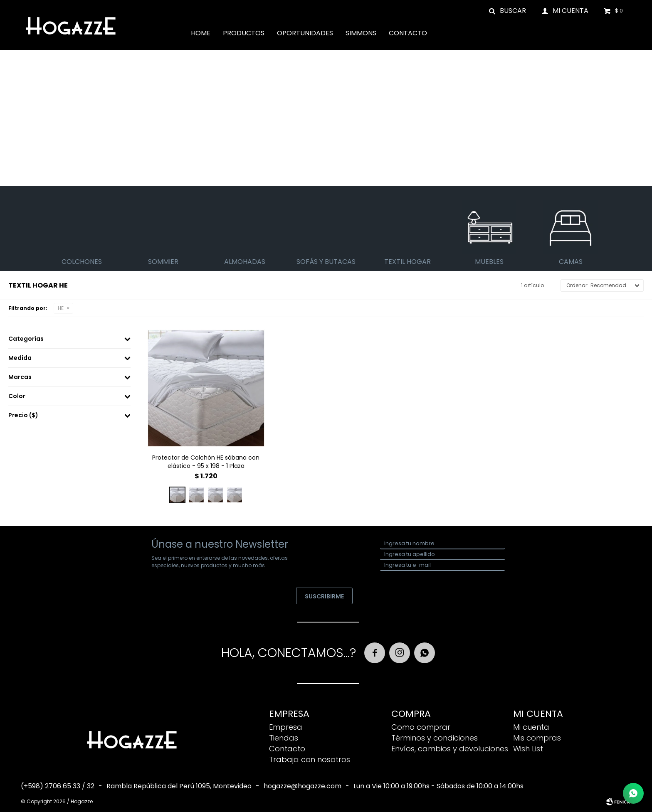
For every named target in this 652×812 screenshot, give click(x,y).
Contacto (408, 33)
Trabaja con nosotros (310, 759)
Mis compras (537, 738)
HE (61, 308)
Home (201, 33)
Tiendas (284, 738)
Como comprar (421, 727)
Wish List (528, 749)
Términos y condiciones (435, 738)
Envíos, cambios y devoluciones (450, 749)
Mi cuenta (531, 727)
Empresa (286, 727)
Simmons (361, 33)
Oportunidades (305, 33)
